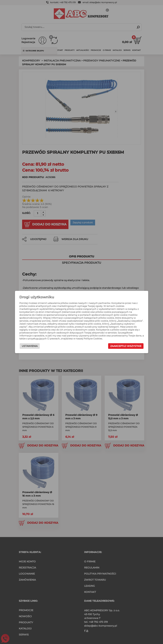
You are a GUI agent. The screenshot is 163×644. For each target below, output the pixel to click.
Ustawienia (31, 347)
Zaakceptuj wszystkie (124, 347)
